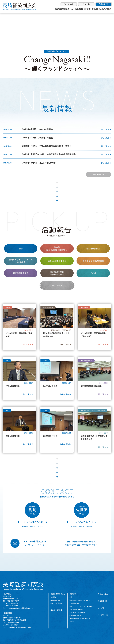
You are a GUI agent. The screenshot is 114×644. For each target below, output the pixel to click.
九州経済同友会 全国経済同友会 (57, 273)
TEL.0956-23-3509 (82, 522)
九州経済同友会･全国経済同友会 (80, 618)
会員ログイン (104, 4)
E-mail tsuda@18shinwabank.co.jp (17, 627)
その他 (93, 273)
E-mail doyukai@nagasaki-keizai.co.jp (18, 608)
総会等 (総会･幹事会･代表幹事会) (57, 249)
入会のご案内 (105, 9)
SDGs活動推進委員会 (57, 261)
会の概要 (53, 597)
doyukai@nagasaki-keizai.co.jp (34, 545)
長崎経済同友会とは (64, 9)
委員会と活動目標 (56, 603)
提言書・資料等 (56, 610)
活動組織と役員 (55, 600)
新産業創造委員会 (21, 273)
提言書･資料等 (91, 9)
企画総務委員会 (93, 248)
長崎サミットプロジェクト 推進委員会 (21, 261)
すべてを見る (57, 285)
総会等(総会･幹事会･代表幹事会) (80, 600)
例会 (21, 248)
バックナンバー (69, 4)
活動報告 (79, 9)
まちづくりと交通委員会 (93, 261)
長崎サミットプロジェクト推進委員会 (82, 606)
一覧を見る (98, 174)
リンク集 (86, 4)
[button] (4, 26)
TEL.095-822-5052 (32, 522)
